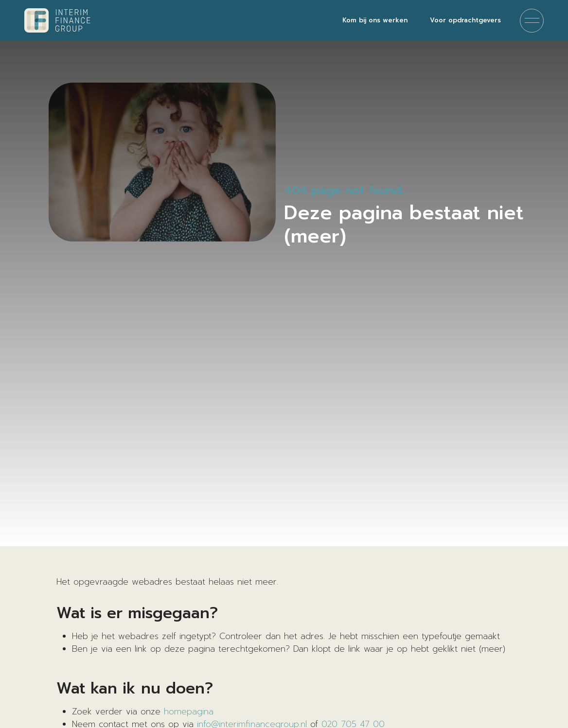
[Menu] (532, 21)
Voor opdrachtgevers (465, 20)
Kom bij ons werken (375, 20)
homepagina (189, 711)
